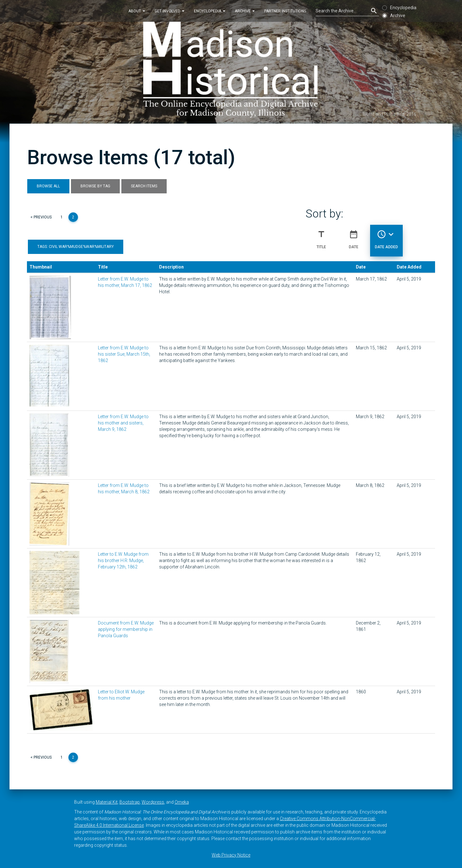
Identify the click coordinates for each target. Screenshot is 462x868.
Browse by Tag (95, 186)
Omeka (182, 802)
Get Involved (170, 11)
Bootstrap (130, 802)
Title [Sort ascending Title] (321, 237)
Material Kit (107, 802)
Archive (245, 11)
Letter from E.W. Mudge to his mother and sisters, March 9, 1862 (123, 423)
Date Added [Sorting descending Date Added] (386, 237)
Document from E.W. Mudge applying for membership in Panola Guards (126, 629)
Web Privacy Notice (231, 855)
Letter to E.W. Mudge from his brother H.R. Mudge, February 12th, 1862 (123, 560)
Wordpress (153, 802)
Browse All (48, 186)
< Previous (41, 217)
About (137, 11)
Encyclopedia (210, 11)
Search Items (144, 186)
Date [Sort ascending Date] (354, 237)
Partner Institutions (285, 11)
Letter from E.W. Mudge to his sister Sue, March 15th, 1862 (124, 354)
